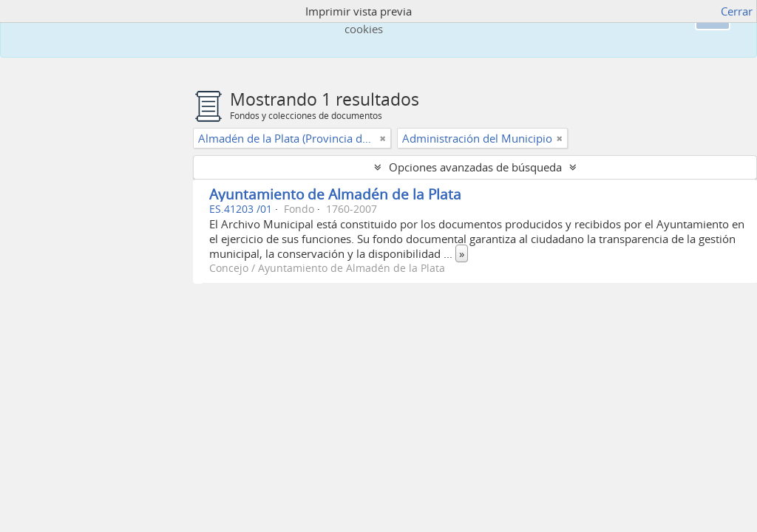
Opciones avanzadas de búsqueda (475, 167)
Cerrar (737, 11)
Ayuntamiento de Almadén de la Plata (335, 194)
